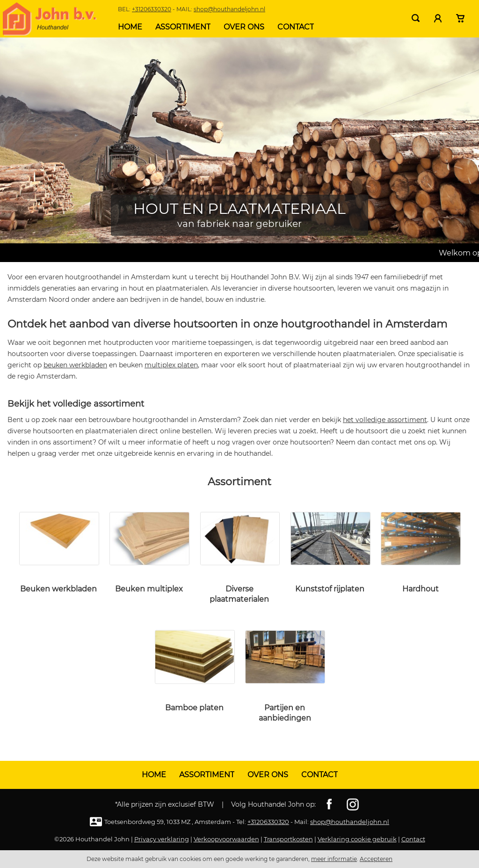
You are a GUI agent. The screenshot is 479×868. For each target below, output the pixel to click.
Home (130, 27)
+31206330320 (152, 9)
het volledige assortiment (385, 420)
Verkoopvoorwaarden (226, 839)
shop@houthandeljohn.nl (229, 9)
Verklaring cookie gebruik (357, 839)
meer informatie (334, 859)
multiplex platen (171, 365)
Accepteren (376, 859)
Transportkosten (288, 839)
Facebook (329, 804)
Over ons (244, 27)
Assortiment (183, 27)
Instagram (353, 804)
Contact (296, 27)
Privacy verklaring (162, 839)
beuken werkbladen (75, 365)
